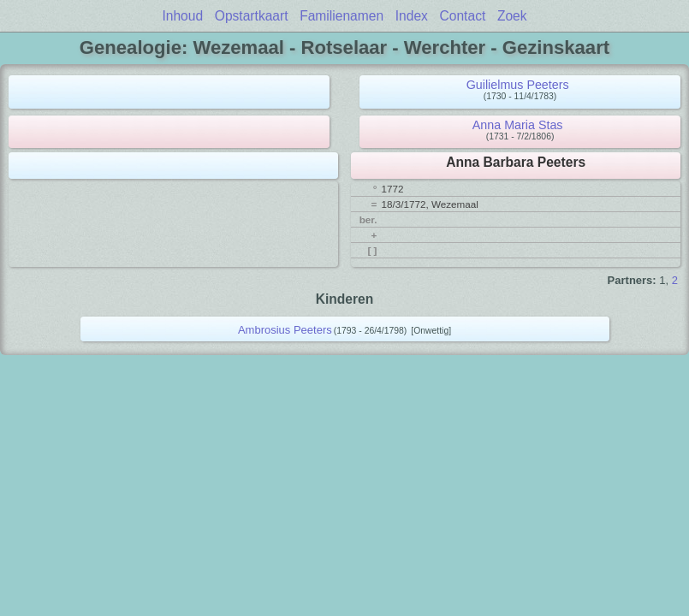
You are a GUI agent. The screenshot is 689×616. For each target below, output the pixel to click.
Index (412, 16)
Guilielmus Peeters (518, 85)
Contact (463, 16)
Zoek (512, 16)
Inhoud (182, 16)
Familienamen (342, 16)
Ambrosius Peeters (285, 330)
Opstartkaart (252, 16)
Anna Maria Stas (518, 125)
